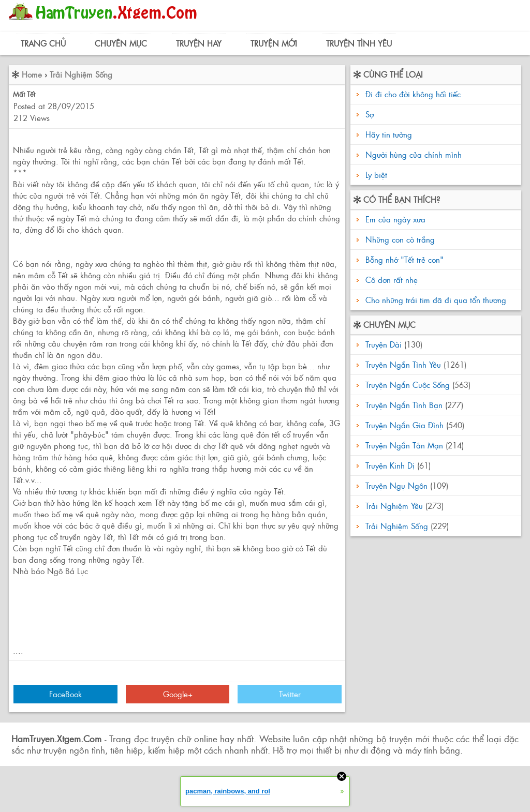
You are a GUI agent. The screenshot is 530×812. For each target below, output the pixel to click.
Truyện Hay (199, 43)
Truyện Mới (274, 43)
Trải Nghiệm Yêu (394, 506)
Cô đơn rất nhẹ (390, 280)
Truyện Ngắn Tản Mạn (404, 445)
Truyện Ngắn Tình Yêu (403, 364)
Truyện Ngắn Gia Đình (404, 425)
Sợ (370, 114)
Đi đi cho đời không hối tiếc (413, 94)
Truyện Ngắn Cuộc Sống (408, 385)
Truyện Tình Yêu (359, 43)
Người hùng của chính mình (414, 154)
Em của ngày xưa (394, 219)
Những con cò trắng (399, 239)
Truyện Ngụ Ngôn (396, 485)
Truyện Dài (384, 344)
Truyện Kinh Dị (390, 465)
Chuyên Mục (121, 43)
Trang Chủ (43, 43)
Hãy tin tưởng (389, 134)
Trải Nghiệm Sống (81, 74)
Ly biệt (376, 175)
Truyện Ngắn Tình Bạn (404, 405)
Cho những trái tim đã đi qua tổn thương (435, 300)
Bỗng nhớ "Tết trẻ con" (403, 259)
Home (32, 74)
